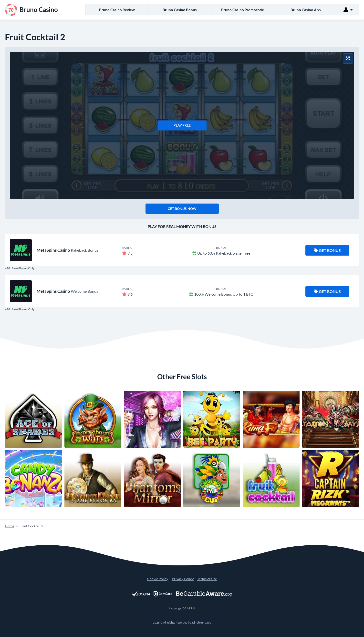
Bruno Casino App (306, 10)
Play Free (182, 125)
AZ (189, 608)
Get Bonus (327, 250)
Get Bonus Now (182, 209)
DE (184, 608)
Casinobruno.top (200, 622)
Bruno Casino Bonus (180, 10)
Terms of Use (207, 579)
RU (193, 608)
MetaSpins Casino (53, 250)
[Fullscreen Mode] (348, 58)
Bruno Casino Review (117, 10)
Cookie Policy (158, 579)
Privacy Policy (183, 579)
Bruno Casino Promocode (243, 10)
